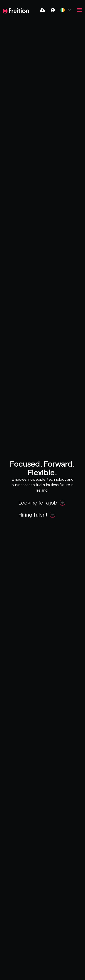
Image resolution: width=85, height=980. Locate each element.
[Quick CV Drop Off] (42, 10)
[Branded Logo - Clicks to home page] (16, 11)
